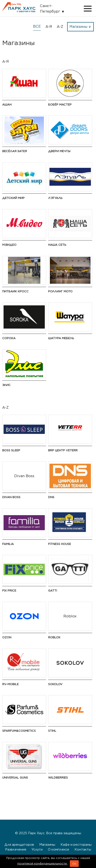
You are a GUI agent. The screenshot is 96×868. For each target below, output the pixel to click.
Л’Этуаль (55, 198)
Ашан (7, 105)
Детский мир (13, 198)
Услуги (37, 849)
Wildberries (58, 778)
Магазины (47, 844)
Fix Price (9, 591)
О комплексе (59, 849)
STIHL (52, 731)
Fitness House (60, 544)
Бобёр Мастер (60, 105)
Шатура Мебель (61, 338)
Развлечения (16, 849)
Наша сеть (57, 245)
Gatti (53, 591)
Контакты (83, 849)
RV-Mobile (10, 684)
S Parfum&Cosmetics (19, 731)
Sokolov (55, 684)
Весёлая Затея (15, 151)
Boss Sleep (11, 450)
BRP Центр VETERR (63, 450)
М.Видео (9, 245)
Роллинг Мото (60, 291)
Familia (8, 544)
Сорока (9, 338)
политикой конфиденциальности (42, 863)
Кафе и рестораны (76, 844)
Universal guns (15, 778)
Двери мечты (59, 151)
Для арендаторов (19, 844)
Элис (6, 385)
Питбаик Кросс (15, 291)
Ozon (7, 637)
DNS (51, 497)
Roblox (54, 637)
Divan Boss (11, 497)
